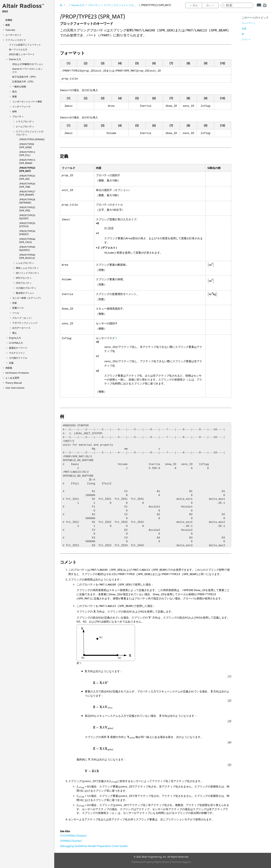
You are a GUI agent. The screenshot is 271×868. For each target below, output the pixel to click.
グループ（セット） (23, 318)
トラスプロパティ (25, 121)
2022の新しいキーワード (22, 54)
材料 (15, 111)
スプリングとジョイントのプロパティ (125, 5)
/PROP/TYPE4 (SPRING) (32, 139)
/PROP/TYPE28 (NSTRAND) (27, 201)
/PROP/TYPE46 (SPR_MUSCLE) (27, 256)
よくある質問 (12, 378)
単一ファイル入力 (18, 49)
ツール (16, 313)
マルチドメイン (17, 353)
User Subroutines (15, 388)
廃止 (15, 333)
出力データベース (21, 328)
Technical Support (181, 862)
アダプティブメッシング (25, 323)
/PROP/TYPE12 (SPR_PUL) (27, 154)
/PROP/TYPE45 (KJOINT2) (27, 248)
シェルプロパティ (25, 263)
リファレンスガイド (16, 40)
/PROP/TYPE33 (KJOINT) (27, 217)
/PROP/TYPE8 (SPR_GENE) (27, 146)
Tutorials (10, 30)
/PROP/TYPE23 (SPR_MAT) (27, 169)
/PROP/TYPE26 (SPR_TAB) (27, 185)
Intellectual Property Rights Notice (150, 862)
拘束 (15, 303)
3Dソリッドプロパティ (28, 273)
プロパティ (18, 116)
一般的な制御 (19, 86)
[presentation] (211, 265)
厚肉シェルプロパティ (27, 268)
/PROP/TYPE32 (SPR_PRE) (27, 209)
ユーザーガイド (13, 35)
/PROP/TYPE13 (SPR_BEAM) (27, 161)
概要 (8, 25)
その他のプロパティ (26, 288)
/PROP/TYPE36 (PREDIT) (27, 233)
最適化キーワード (18, 348)
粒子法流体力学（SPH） (25, 77)
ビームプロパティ (25, 126)
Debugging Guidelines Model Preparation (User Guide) (94, 846)
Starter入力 (15, 59)
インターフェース (21, 106)
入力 (16, 343)
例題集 (9, 368)
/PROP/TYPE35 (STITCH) (27, 225)
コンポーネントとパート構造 (27, 101)
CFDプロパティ (24, 283)
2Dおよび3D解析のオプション (28, 64)
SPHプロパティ (24, 278)
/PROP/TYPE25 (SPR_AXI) (27, 177)
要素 (15, 96)
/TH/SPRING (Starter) (73, 836)
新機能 (9, 20)
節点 (15, 91)
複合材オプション (25, 293)
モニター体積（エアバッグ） (27, 298)
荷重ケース (18, 308)
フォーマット (249, 23)
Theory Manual (14, 383)
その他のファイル (18, 358)
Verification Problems (17, 373)
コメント (246, 39)
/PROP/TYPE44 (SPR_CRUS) (27, 241)
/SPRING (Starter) (71, 841)
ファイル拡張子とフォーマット (25, 45)
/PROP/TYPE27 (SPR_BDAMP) (27, 193)
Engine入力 (15, 338)
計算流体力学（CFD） (24, 81)
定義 (11, 363)
